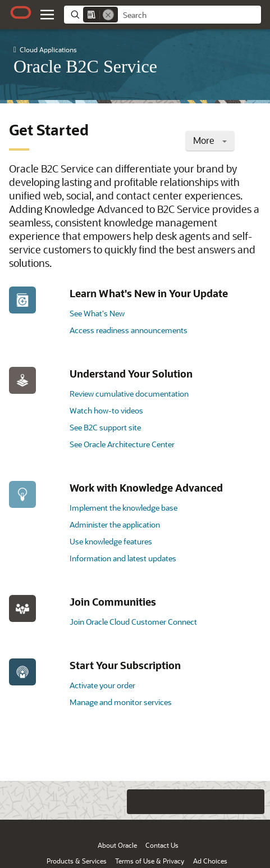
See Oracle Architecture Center (122, 444)
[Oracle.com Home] (21, 12)
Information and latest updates (123, 558)
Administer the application (115, 524)
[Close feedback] (116, 802)
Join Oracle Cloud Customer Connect (133, 622)
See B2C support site (105, 427)
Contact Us (162, 845)
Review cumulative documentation (129, 394)
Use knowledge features (111, 541)
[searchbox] (189, 15)
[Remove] (108, 15)
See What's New (97, 313)
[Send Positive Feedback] (252, 802)
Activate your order (102, 685)
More (210, 140)
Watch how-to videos (106, 410)
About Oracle (117, 845)
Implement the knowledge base (123, 508)
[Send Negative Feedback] (230, 802)
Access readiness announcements (129, 330)
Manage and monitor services (121, 702)
